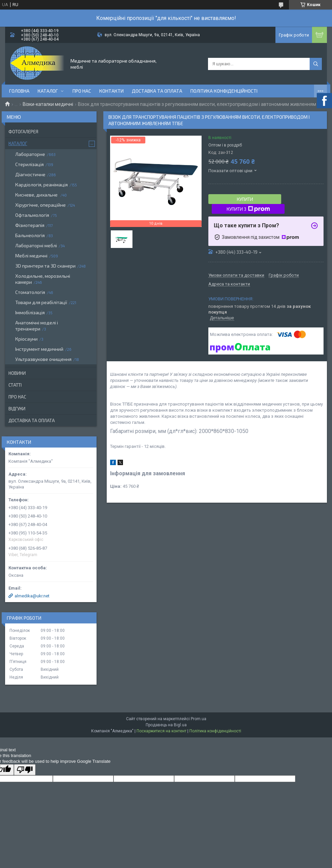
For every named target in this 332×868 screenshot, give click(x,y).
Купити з (248, 209)
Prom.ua (199, 719)
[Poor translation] (25, 770)
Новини (17, 373)
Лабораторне (30, 154)
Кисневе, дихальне (37, 195)
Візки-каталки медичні (48, 104)
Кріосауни (26, 339)
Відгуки (17, 409)
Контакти (111, 91)
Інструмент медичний (39, 349)
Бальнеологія (30, 235)
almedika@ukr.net (32, 596)
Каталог (48, 91)
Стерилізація (29, 164)
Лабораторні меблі (36, 245)
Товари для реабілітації (41, 302)
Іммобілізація (30, 312)
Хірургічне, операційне (40, 205)
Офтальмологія (32, 215)
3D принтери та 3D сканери (45, 266)
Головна (19, 91)
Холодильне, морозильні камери (43, 279)
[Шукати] (316, 64)
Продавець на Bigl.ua (166, 725)
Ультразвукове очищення (43, 359)
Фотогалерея (23, 132)
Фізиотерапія (30, 225)
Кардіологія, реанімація (41, 185)
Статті (15, 385)
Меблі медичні (31, 256)
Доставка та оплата (157, 91)
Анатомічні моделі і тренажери (37, 326)
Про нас (82, 91)
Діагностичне (30, 174)
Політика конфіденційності (224, 91)
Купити (245, 199)
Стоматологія (30, 292)
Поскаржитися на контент (161, 731)
